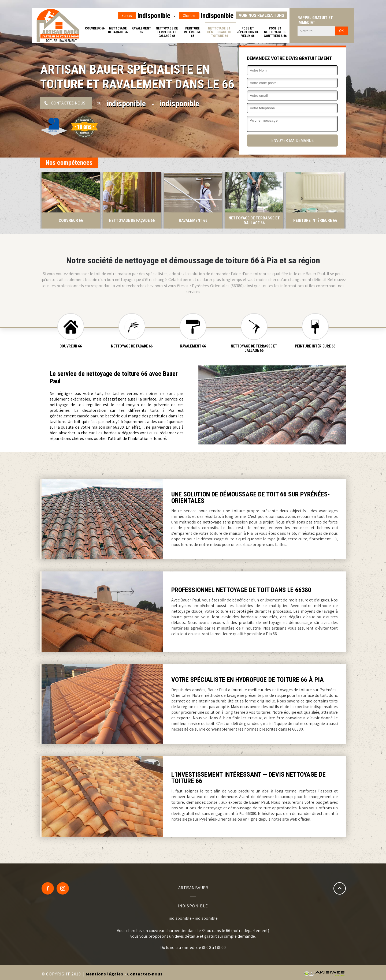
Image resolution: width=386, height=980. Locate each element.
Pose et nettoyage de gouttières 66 (275, 32)
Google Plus (63, 888)
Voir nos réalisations (261, 15)
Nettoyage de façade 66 (118, 30)
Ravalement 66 (141, 30)
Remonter (340, 888)
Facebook (48, 888)
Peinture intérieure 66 (192, 32)
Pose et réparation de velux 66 (248, 32)
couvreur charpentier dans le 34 (177, 931)
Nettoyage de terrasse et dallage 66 (167, 32)
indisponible (144, 16)
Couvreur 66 (95, 28)
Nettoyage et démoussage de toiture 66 (219, 32)
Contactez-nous (68, 103)
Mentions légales (105, 974)
